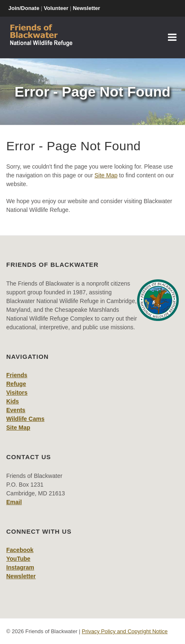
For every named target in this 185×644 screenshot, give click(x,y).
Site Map (106, 175)
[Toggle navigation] (172, 37)
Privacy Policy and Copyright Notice (125, 631)
